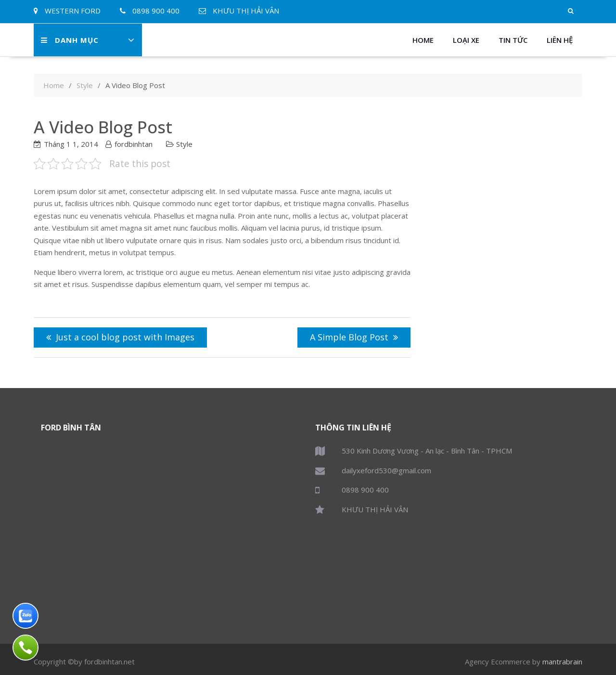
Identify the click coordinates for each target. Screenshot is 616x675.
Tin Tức (513, 40)
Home (423, 40)
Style (184, 144)
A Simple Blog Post (349, 337)
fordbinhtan (134, 144)
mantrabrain (562, 662)
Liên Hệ (560, 40)
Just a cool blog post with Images (125, 337)
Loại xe (466, 40)
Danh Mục (70, 40)
